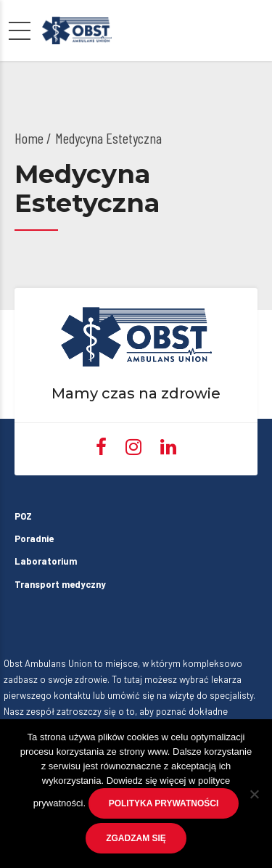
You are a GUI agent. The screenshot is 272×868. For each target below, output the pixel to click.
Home (29, 138)
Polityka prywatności (164, 803)
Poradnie (34, 539)
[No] (254, 794)
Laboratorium (46, 561)
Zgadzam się (136, 838)
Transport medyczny (51, 584)
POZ (23, 516)
